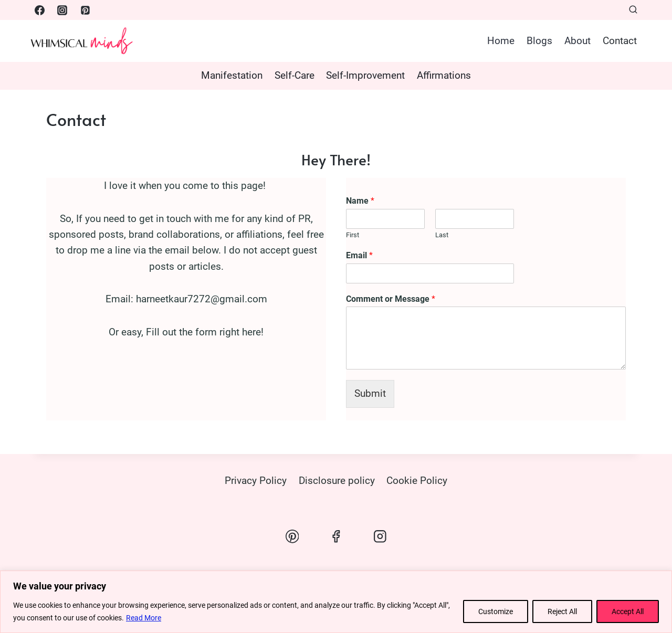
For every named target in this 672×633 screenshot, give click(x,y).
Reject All (562, 611)
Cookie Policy (417, 481)
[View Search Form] (633, 10)
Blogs (539, 41)
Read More (144, 618)
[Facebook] (39, 10)
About (577, 41)
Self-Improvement (365, 75)
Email (359, 255)
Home (501, 41)
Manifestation (232, 75)
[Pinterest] (85, 10)
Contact (620, 41)
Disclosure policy (337, 481)
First (353, 235)
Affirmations (444, 75)
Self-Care (295, 75)
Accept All (628, 611)
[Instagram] (62, 10)
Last (442, 235)
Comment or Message (391, 299)
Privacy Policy (256, 481)
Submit (370, 393)
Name (360, 201)
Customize (496, 611)
